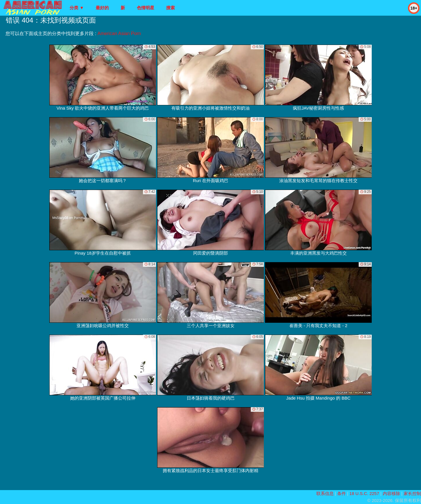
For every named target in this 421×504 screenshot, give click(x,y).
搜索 (170, 8)
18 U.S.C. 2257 (364, 493)
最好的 (102, 8)
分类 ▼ (77, 8)
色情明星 (146, 8)
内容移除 (391, 493)
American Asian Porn (119, 33)
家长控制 (412, 493)
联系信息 (325, 493)
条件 (342, 493)
